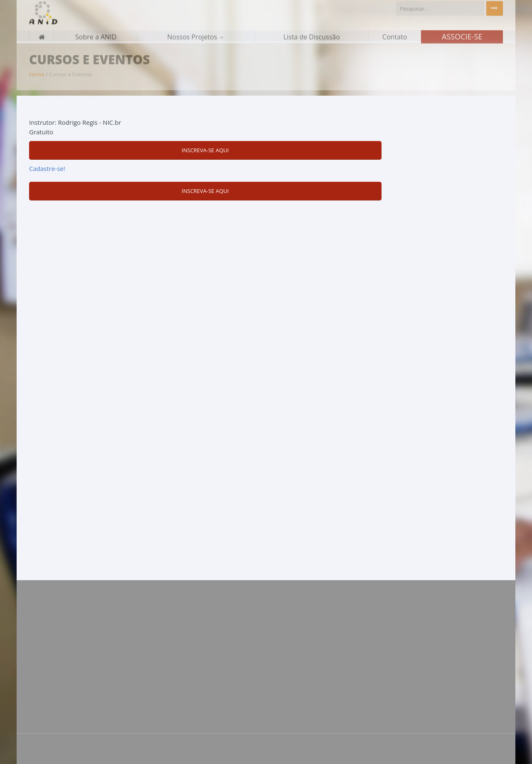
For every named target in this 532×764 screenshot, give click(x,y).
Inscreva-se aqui (205, 150)
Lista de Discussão (312, 35)
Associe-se (462, 35)
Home (37, 72)
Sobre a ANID (96, 35)
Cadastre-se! (47, 168)
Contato (395, 35)
